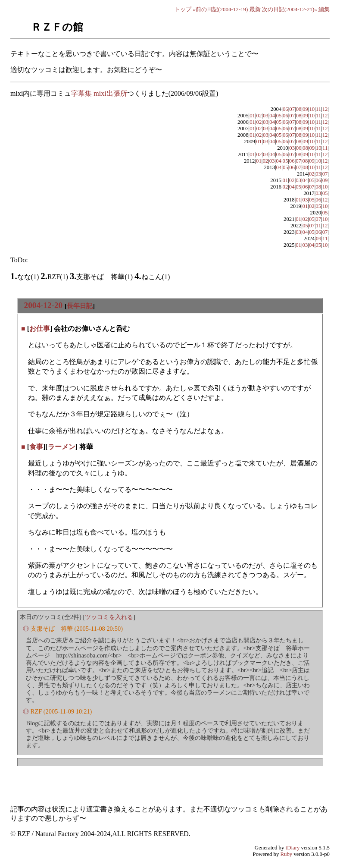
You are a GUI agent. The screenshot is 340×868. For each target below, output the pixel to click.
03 (266, 116)
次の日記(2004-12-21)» (290, 9)
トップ (183, 9)
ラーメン (62, 447)
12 (325, 109)
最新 (255, 9)
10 (312, 109)
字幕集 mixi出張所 (99, 93)
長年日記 (80, 306)
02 (259, 116)
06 (285, 109)
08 (299, 109)
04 (272, 116)
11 (318, 109)
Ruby (287, 854)
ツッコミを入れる (109, 617)
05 (279, 116)
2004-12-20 (44, 305)
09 (305, 109)
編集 (324, 9)
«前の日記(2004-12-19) (221, 9)
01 (252, 116)
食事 (36, 447)
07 (292, 109)
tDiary (293, 848)
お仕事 (40, 329)
